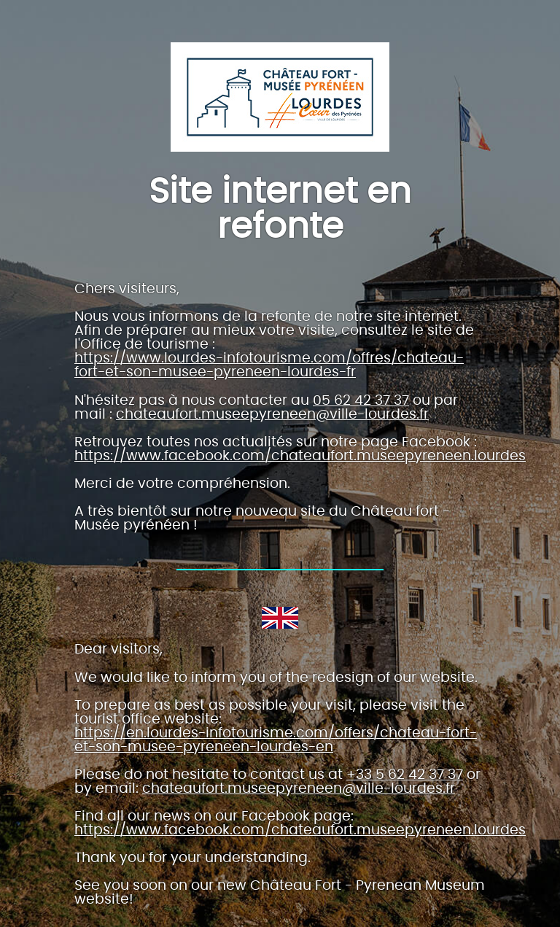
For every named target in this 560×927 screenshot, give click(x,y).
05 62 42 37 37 (361, 401)
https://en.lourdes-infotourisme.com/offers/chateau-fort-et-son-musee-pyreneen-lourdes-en (276, 740)
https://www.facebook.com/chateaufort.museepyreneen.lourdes (300, 456)
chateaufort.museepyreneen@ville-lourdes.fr (272, 415)
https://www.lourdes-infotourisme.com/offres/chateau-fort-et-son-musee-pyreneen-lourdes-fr (269, 365)
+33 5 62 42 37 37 (405, 775)
